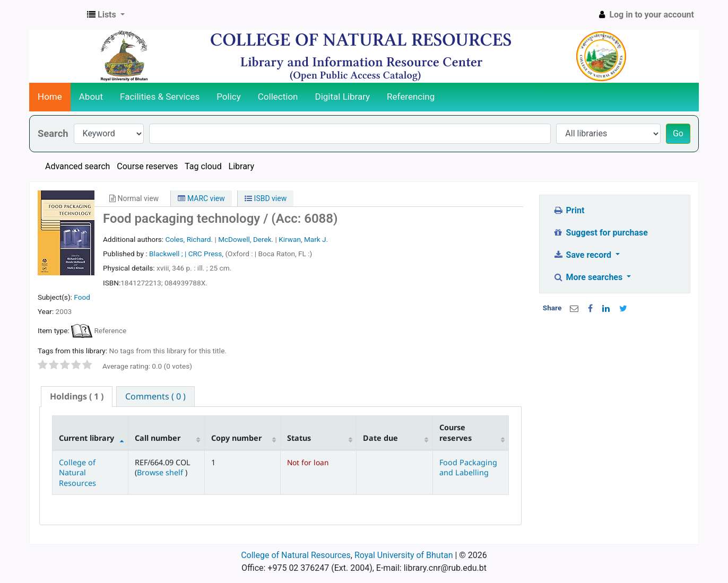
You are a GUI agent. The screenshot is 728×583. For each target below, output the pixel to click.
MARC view (201, 198)
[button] (106, 15)
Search (53, 133)
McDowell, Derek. (246, 239)
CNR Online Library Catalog (56, 15)
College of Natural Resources (77, 473)
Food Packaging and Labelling (468, 467)
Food (82, 297)
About (91, 97)
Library (241, 166)
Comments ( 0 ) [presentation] (155, 396)
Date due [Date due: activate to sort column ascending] (380, 438)
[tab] (77, 397)
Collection (278, 97)
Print (569, 210)
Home (50, 97)
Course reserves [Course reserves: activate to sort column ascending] (456, 432)
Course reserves (147, 166)
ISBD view (266, 198)
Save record (583, 255)
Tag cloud (203, 166)
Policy (229, 97)
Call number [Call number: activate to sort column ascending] (158, 438)
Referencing (411, 97)
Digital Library (343, 97)
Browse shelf (161, 472)
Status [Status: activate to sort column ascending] (299, 438)
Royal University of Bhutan (404, 555)
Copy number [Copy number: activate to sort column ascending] (236, 438)
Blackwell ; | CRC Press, (187, 254)
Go (678, 133)
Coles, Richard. (189, 239)
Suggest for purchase (600, 233)
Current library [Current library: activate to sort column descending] (86, 438)
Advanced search (77, 166)
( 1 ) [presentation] (77, 396)
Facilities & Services (160, 97)
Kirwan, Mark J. (303, 239)
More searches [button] (589, 277)
